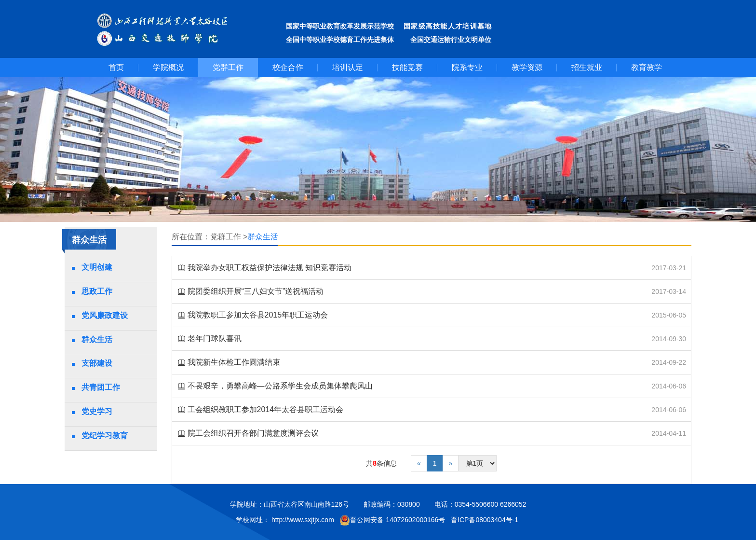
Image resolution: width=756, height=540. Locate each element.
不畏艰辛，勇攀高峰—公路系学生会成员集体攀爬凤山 (280, 386)
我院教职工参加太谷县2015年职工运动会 (258, 315)
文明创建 (97, 267)
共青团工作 (101, 387)
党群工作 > (229, 237)
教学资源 (527, 67)
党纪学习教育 (105, 436)
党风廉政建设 (105, 315)
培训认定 (348, 67)
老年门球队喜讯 (215, 339)
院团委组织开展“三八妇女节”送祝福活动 (256, 291)
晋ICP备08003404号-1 (486, 520)
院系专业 (467, 67)
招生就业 (587, 67)
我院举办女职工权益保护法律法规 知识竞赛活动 (270, 268)
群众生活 (97, 339)
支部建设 (97, 363)
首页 (116, 67)
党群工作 (228, 67)
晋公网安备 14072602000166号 (392, 520)
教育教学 (647, 67)
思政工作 (97, 291)
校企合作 (288, 67)
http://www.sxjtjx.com (303, 520)
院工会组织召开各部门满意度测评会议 (253, 433)
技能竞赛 (407, 67)
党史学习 (97, 411)
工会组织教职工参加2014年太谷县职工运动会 (266, 409)
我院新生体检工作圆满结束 (234, 362)
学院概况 (168, 67)
